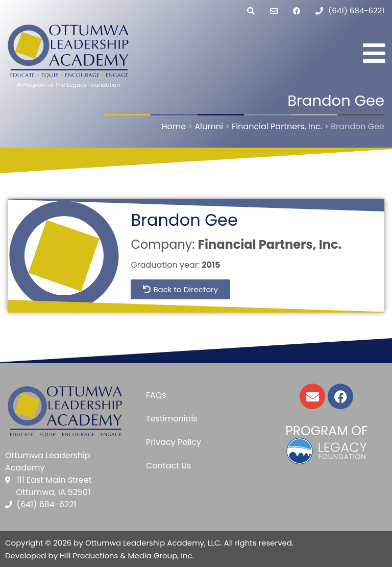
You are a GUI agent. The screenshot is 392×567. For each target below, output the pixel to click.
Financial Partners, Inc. (270, 244)
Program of (326, 431)
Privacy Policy (174, 442)
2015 (211, 265)
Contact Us (168, 466)
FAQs (156, 395)
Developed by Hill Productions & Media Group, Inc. (100, 556)
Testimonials (172, 419)
